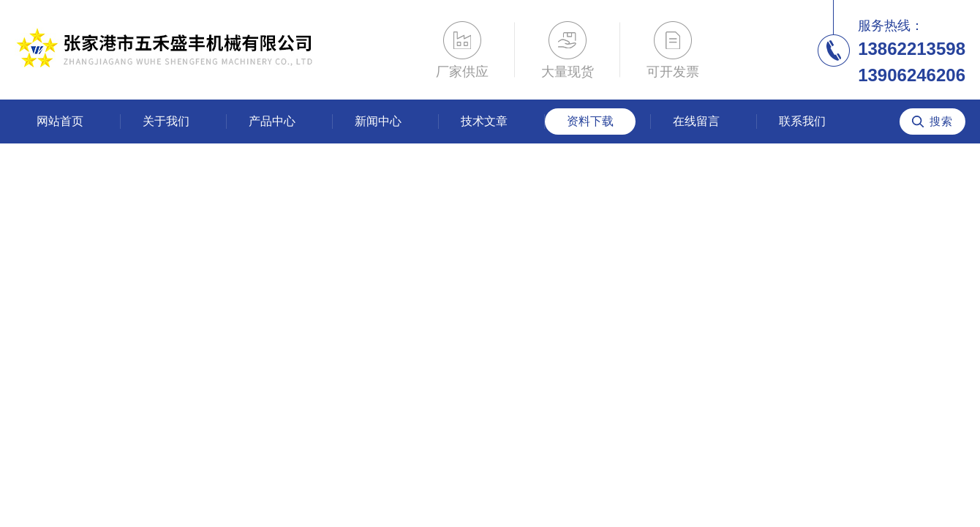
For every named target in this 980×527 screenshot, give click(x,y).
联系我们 (802, 121)
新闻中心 (378, 121)
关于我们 (166, 121)
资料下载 (590, 121)
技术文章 (484, 121)
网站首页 (60, 121)
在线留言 (696, 121)
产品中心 (272, 121)
